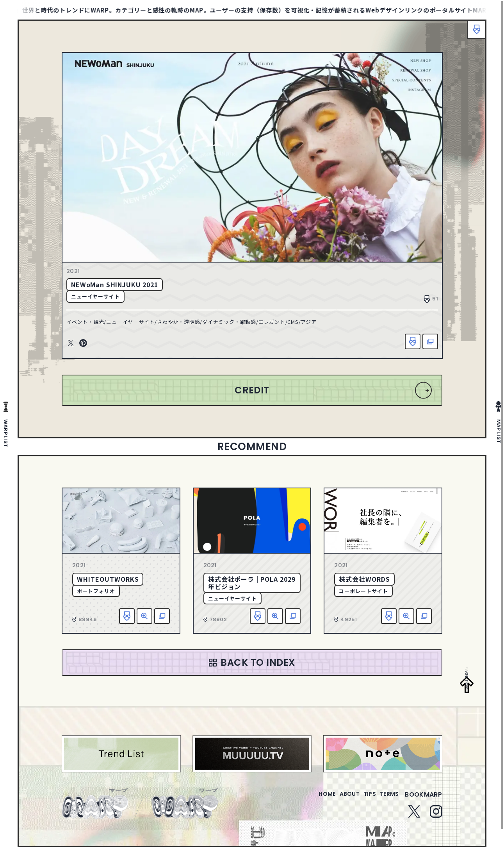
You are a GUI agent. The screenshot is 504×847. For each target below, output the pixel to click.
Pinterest (90, 347)
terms (386, 805)
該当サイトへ (424, 345)
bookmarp (423, 805)
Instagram (436, 822)
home (305, 805)
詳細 (144, 622)
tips (360, 805)
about (334, 805)
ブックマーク (473, 33)
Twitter (77, 347)
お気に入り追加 (406, 345)
